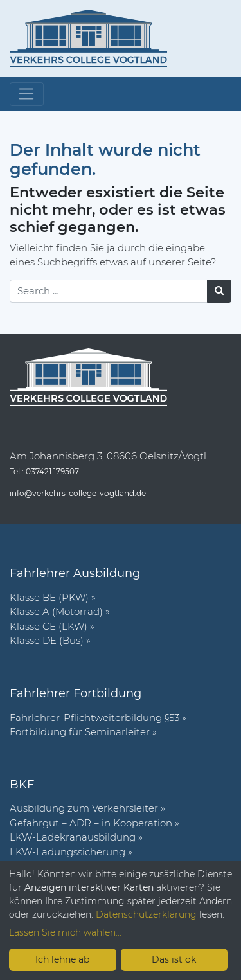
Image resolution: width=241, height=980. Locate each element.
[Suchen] (219, 291)
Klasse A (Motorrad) (56, 611)
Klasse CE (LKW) (49, 626)
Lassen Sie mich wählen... (65, 932)
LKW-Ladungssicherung (67, 852)
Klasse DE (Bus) (47, 640)
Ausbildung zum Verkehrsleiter (84, 808)
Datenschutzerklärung (146, 914)
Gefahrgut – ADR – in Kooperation (91, 823)
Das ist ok (174, 959)
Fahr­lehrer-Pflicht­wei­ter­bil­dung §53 (94, 717)
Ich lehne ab (62, 959)
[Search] (109, 291)
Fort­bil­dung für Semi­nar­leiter (80, 732)
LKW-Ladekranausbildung (73, 837)
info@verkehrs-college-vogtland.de (78, 493)
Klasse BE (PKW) (49, 597)
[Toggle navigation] (27, 94)
